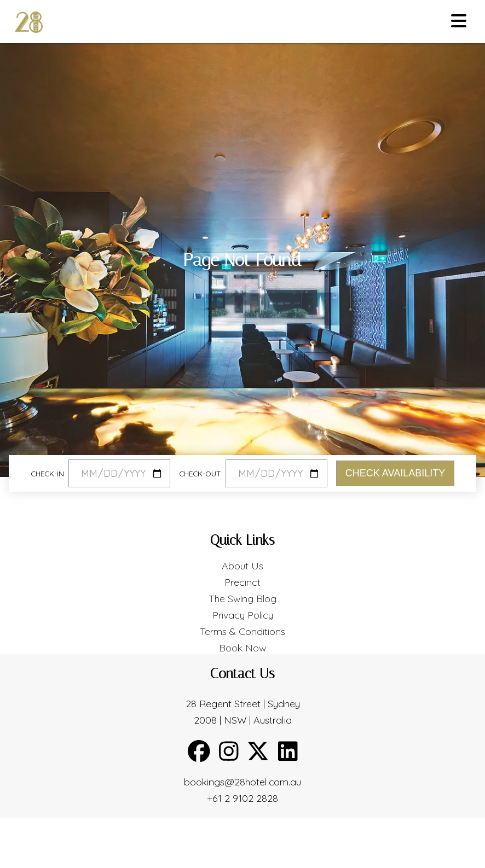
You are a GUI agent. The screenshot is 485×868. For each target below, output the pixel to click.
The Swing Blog (242, 599)
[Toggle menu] (459, 22)
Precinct (242, 582)
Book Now (242, 648)
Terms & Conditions (242, 631)
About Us (242, 566)
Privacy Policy (243, 615)
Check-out (200, 473)
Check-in (47, 473)
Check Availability (395, 473)
